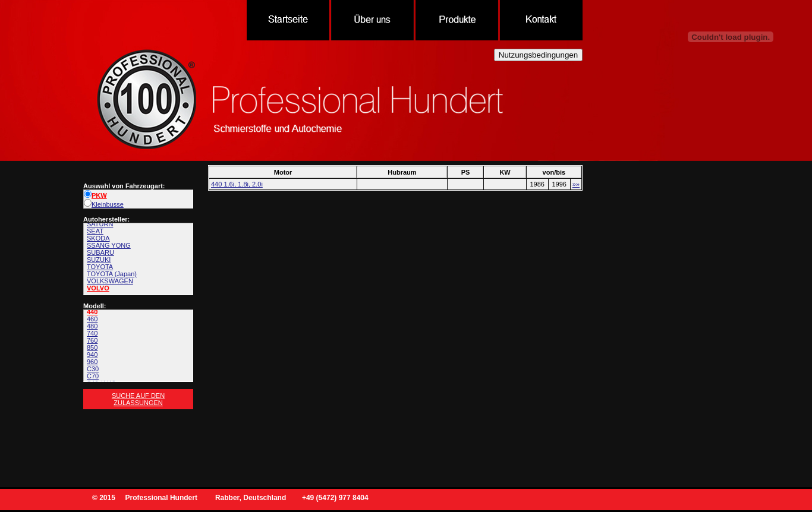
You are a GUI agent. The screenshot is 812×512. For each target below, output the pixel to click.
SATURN (100, 224)
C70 (93, 376)
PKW (95, 195)
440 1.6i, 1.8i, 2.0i (237, 184)
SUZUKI (99, 260)
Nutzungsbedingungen (538, 55)
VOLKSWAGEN (110, 281)
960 (92, 362)
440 (92, 312)
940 (92, 355)
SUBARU (100, 252)
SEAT (95, 231)
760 (92, 340)
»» (576, 184)
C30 (93, 369)
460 (92, 319)
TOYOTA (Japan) (112, 274)
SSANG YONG (109, 245)
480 (92, 326)
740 (92, 333)
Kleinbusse (104, 204)
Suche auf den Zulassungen (138, 399)
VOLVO (98, 288)
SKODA (98, 238)
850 (92, 347)
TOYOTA (100, 267)
